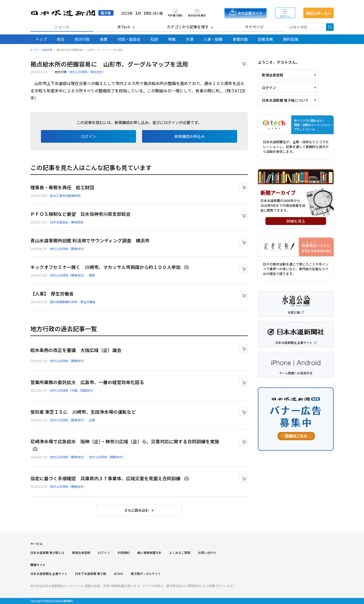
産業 (104, 39)
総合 (61, 39)
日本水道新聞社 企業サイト (49, 574)
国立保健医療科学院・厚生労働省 (73, 302)
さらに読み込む (136, 510)
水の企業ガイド (250, 13)
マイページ (254, 27)
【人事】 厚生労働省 (52, 294)
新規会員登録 (272, 75)
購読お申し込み (318, 13)
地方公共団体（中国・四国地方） (73, 390)
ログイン (285, 16)
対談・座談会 (129, 39)
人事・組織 (213, 39)
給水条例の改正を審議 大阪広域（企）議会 (76, 350)
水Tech (124, 27)
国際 (92, 275)
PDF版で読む (175, 15)
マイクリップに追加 (248, 62)
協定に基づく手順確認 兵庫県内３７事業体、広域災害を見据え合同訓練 (105, 478)
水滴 (190, 39)
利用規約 (124, 553)
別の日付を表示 (197, 15)
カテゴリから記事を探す (188, 27)
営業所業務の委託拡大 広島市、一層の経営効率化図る (87, 382)
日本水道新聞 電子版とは (47, 553)
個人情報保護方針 (149, 553)
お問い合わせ (207, 553)
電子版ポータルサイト (146, 574)
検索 (330, 27)
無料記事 (291, 39)
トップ (41, 39)
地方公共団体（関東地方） (68, 249)
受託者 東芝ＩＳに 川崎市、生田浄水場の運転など (83, 412)
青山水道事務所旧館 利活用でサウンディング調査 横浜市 (90, 240)
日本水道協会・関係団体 (67, 222)
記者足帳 (265, 39)
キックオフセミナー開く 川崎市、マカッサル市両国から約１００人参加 (105, 267)
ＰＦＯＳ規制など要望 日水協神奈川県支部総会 (80, 214)
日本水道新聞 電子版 (72, 13)
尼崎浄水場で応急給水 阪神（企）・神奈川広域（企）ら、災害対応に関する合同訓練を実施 (125, 441)
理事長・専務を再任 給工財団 (62, 187)
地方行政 (82, 39)
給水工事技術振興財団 (65, 195)
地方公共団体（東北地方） (87, 72)
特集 (172, 39)
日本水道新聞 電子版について (285, 100)
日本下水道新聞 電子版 (91, 574)
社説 (154, 39)
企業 (92, 420)
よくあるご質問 (180, 553)
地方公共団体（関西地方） (68, 361)
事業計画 (240, 39)
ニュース (62, 27)
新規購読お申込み (190, 136)
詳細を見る (296, 221)
